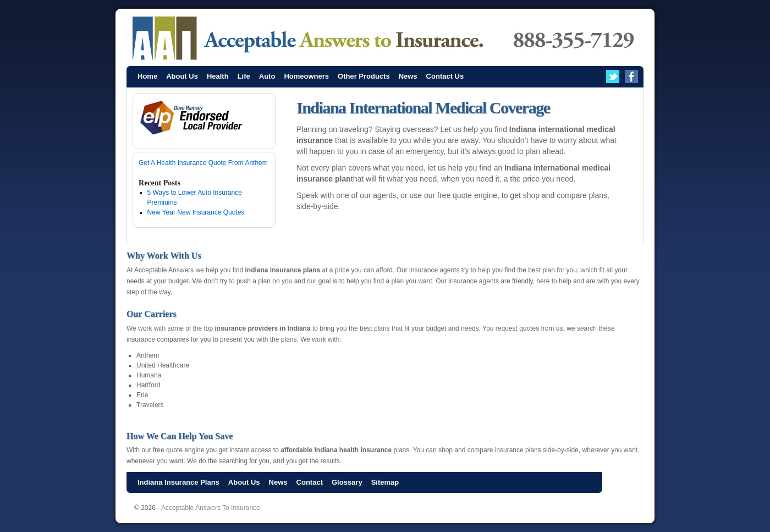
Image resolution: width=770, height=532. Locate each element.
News (408, 76)
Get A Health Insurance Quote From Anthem (203, 163)
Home (147, 76)
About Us (182, 76)
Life (244, 76)
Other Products (364, 76)
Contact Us (445, 76)
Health (218, 76)
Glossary (347, 482)
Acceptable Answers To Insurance (211, 508)
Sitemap (385, 482)
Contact (310, 482)
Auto (267, 76)
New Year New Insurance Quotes (196, 212)
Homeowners (306, 76)
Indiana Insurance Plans (178, 482)
